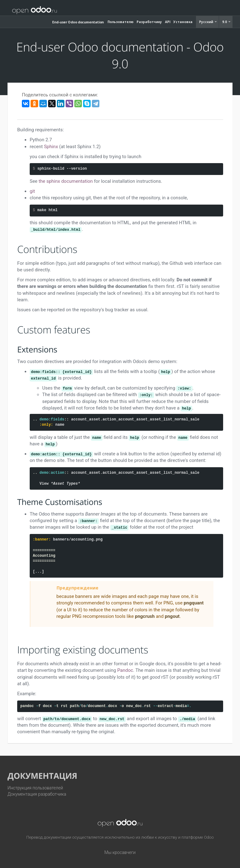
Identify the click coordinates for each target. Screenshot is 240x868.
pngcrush (145, 616)
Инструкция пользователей (35, 788)
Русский (207, 22)
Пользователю (120, 22)
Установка (183, 22)
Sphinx (51, 147)
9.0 (225, 22)
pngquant (194, 603)
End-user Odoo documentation (78, 22)
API (168, 22)
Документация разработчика (37, 794)
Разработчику (149, 22)
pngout (172, 616)
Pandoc (125, 670)
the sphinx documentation (66, 181)
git (32, 191)
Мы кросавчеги (120, 852)
